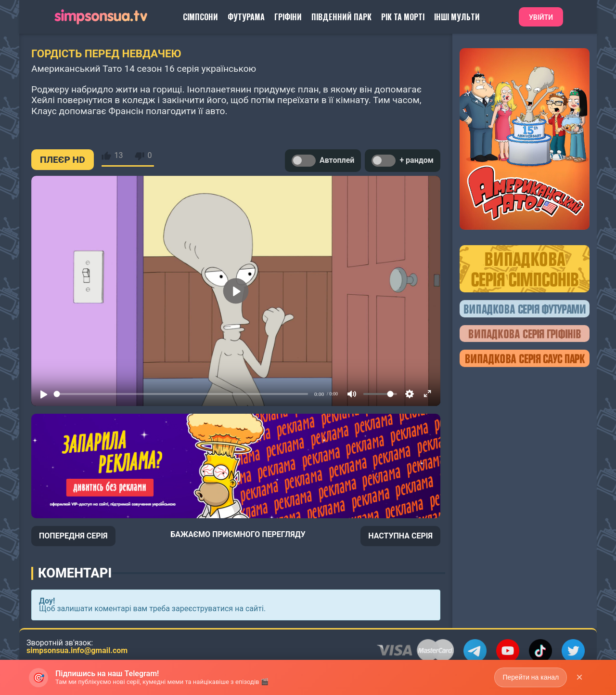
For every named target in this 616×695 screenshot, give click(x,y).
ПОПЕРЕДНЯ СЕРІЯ (73, 536)
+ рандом (403, 161)
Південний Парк (341, 17)
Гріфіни (288, 17)
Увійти (541, 17)
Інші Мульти (457, 17)
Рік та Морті (403, 17)
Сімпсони (200, 17)
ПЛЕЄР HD (63, 160)
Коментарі (75, 573)
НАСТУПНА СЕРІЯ (400, 536)
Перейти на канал (531, 677)
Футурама (246, 17)
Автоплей (323, 161)
